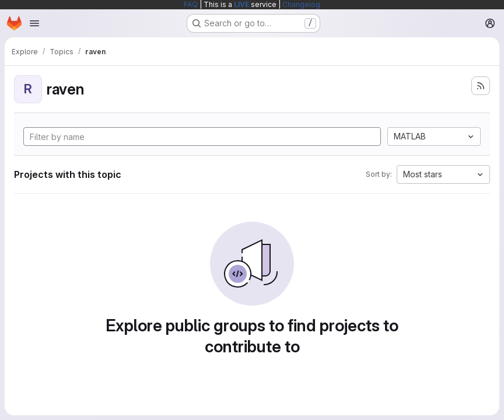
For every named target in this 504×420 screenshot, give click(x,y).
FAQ (191, 4)
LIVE (242, 4)
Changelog (301, 4)
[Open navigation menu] (34, 23)
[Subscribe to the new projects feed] (481, 86)
